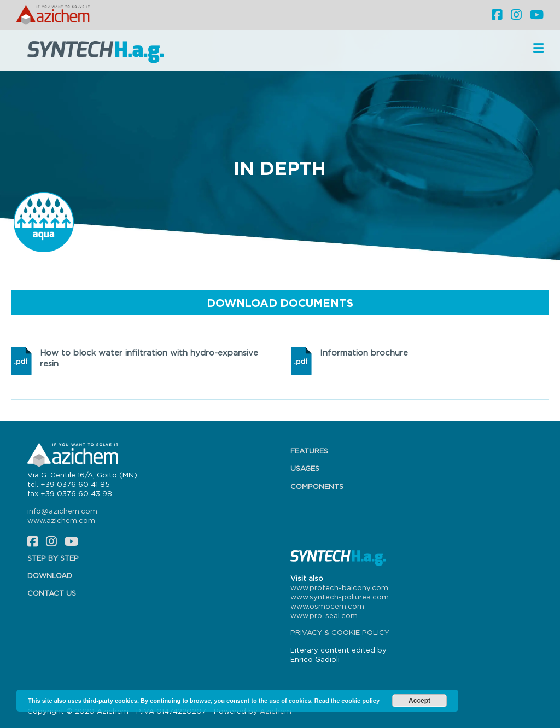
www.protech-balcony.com (339, 587)
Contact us (52, 593)
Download (50, 575)
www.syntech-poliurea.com (340, 597)
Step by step (53, 558)
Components (317, 486)
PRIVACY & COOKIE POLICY (340, 632)
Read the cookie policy (347, 701)
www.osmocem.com (327, 606)
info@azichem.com (62, 511)
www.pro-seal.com (324, 615)
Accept (419, 701)
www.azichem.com (61, 520)
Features (309, 451)
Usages (305, 468)
